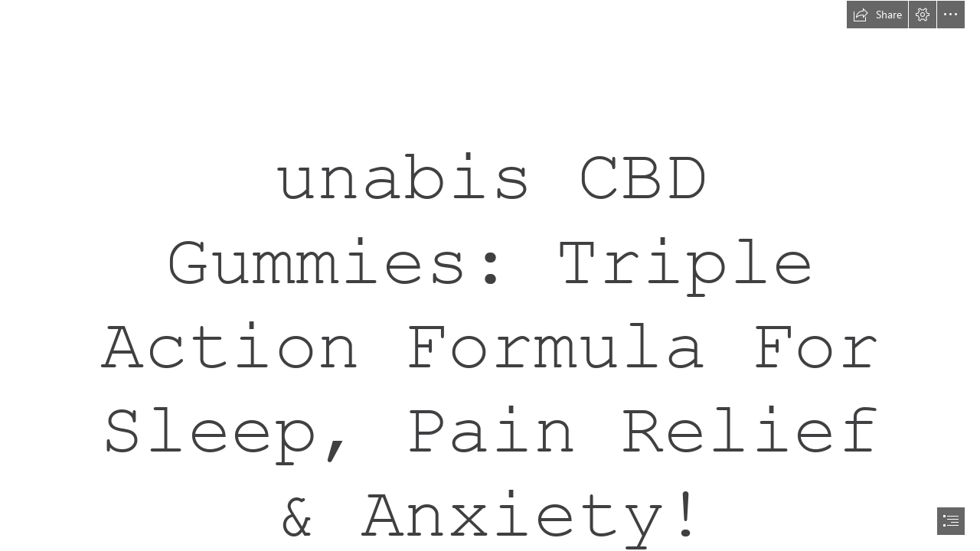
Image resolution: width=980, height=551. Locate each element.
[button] (877, 15)
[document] (490, 275)
